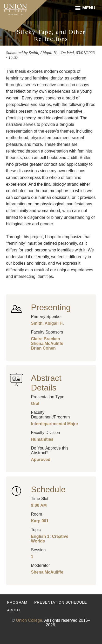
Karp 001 (40, 521)
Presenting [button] (51, 307)
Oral (35, 404)
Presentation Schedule (61, 602)
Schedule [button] (48, 489)
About (14, 610)
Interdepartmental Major (55, 424)
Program (17, 602)
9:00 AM (39, 505)
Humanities (42, 439)
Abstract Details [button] (46, 383)
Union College (29, 620)
